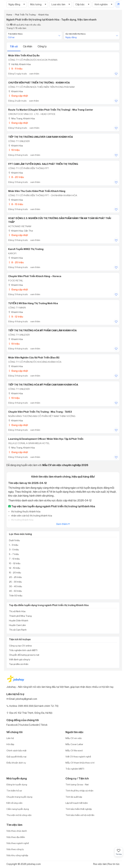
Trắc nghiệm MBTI (75, 769)
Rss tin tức (114, 864)
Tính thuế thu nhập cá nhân (79, 791)
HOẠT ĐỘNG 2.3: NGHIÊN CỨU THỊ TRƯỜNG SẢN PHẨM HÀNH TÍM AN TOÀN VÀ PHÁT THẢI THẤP (60, 220)
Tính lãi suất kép (74, 797)
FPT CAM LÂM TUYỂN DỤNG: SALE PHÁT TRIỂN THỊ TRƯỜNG (43, 164)
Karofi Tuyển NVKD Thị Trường (26, 249)
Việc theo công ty (15, 849)
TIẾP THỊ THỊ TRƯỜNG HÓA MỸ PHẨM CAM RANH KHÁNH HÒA (43, 385)
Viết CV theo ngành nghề (78, 757)
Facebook (12, 725)
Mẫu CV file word (74, 750)
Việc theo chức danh (17, 831)
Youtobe (24, 725)
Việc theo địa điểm (16, 837)
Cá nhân (28, 46)
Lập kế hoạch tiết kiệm (77, 803)
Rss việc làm (100, 864)
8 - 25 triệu (16, 262)
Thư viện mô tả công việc (19, 815)
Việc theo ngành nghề (18, 843)
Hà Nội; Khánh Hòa (19, 64)
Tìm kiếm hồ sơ (14, 791)
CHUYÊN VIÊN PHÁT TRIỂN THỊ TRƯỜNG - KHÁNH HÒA (39, 83)
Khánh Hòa (16, 91)
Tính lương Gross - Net (77, 784)
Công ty (42, 46)
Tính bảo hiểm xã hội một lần (80, 815)
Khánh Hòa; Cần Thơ (21, 231)
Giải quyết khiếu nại (16, 757)
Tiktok (44, 725)
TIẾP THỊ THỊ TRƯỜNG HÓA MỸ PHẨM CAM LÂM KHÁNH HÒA (42, 330)
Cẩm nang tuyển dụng (18, 809)
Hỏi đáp (10, 744)
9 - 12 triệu (16, 317)
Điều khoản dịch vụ (16, 763)
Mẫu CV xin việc (74, 738)
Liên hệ (10, 738)
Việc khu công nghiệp (17, 855)
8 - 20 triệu (16, 177)
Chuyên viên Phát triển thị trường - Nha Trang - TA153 (40, 412)
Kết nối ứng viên (14, 803)
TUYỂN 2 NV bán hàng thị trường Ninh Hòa (33, 303)
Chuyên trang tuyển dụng (19, 797)
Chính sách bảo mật (16, 750)
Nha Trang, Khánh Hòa (21, 118)
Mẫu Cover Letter (74, 744)
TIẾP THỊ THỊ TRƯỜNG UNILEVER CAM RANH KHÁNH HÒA (41, 137)
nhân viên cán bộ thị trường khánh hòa (31, 516)
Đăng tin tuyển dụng (17, 784)
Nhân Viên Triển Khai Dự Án (24, 56)
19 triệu (14, 150)
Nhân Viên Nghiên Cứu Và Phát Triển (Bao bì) (34, 358)
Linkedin (35, 725)
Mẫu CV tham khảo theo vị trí (80, 763)
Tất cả (14, 46)
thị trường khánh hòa (22, 520)
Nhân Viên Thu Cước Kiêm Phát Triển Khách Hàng (37, 191)
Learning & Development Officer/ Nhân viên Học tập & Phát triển (46, 439)
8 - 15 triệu (16, 204)
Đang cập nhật (18, 96)
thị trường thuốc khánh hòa (26, 511)
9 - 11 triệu (15, 69)
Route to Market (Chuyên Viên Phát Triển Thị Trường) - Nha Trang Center (51, 110)
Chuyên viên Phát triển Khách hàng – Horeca (35, 276)
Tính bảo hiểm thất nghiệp (79, 809)
